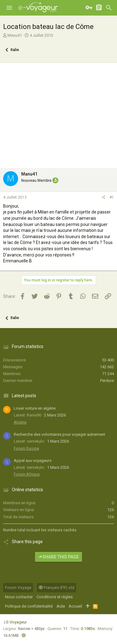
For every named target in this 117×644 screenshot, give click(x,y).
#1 (112, 197)
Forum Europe (26, 448)
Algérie (20, 422)
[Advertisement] (58, 114)
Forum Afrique (27, 474)
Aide (61, 606)
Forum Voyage (18, 588)
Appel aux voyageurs (33, 461)
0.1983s (88, 629)
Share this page (58, 557)
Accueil (75, 606)
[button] (9, 8)
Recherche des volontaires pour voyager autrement (59, 434)
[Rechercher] (109, 8)
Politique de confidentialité (29, 606)
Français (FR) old (56, 588)
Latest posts (24, 396)
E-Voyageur (17, 622)
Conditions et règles (55, 597)
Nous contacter (19, 597)
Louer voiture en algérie (35, 408)
